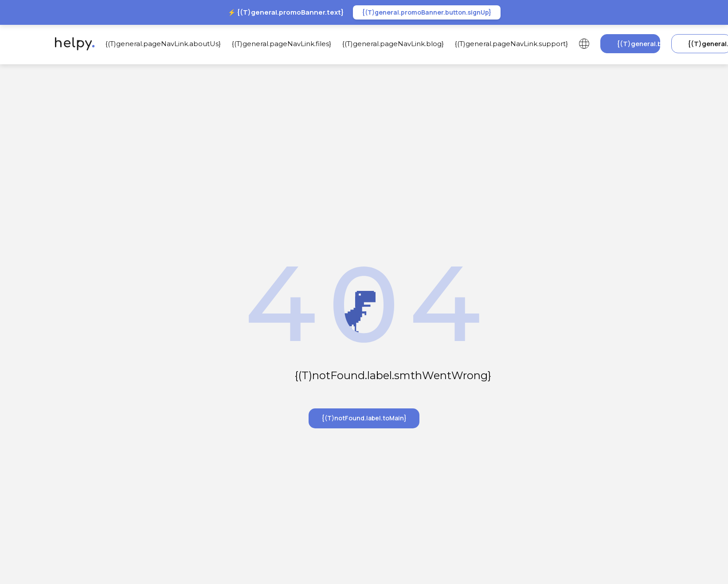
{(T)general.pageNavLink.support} (511, 44)
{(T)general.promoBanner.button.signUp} (427, 12)
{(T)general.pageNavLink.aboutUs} (163, 44)
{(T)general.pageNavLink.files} (282, 44)
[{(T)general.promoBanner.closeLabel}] (676, 12)
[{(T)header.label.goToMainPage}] (72, 44)
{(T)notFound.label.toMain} (364, 418)
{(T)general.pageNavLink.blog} (393, 44)
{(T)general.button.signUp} (638, 44)
